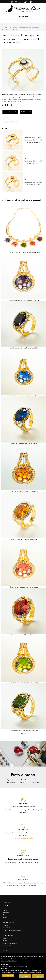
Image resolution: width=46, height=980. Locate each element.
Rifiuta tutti (25, 976)
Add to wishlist (26, 112)
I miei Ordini (7, 946)
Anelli (5, 910)
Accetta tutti (38, 976)
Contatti (6, 925)
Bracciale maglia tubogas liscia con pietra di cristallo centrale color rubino (33, 182)
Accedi (5, 939)
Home (4, 25)
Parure (5, 915)
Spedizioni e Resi (8, 928)
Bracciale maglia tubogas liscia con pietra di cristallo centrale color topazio (33, 161)
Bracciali (12, 25)
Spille (5, 917)
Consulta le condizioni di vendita (23, 838)
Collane (6, 905)
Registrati (6, 941)
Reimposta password (10, 943)
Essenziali (6, 965)
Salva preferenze (8, 976)
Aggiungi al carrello (10, 112)
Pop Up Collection (10, 122)
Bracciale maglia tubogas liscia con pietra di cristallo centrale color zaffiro (33, 140)
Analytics (6, 969)
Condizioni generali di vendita (13, 930)
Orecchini (6, 908)
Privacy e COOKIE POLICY (9, 961)
